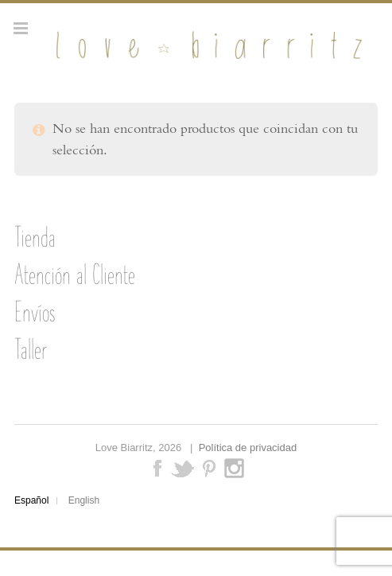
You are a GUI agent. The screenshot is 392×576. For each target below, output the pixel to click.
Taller (31, 349)
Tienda (35, 237)
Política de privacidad (248, 448)
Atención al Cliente (75, 274)
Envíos (35, 312)
